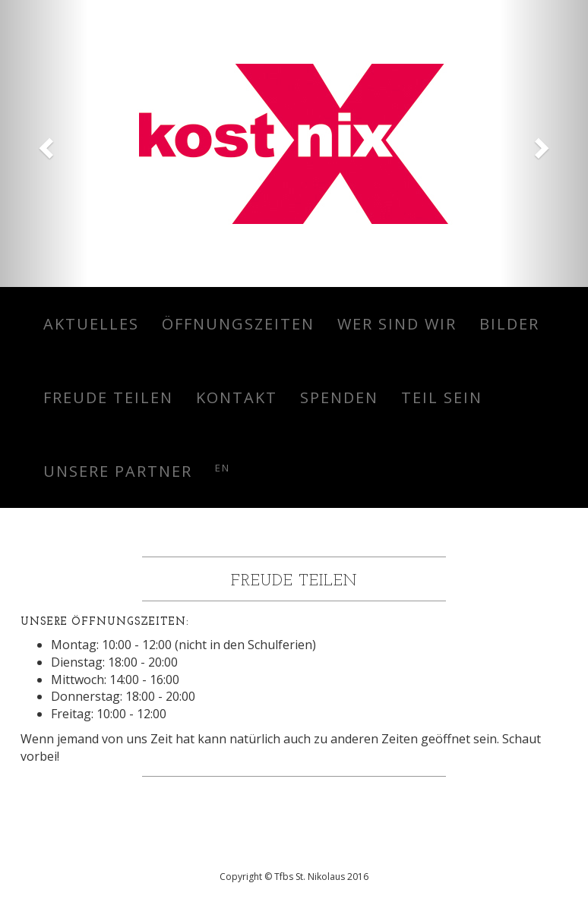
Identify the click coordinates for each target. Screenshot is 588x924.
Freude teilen (108, 397)
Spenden (339, 397)
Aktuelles (91, 324)
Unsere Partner (118, 471)
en (223, 468)
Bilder (509, 324)
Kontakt (237, 397)
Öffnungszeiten (238, 324)
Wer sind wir (397, 324)
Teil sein (442, 397)
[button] (44, 143)
